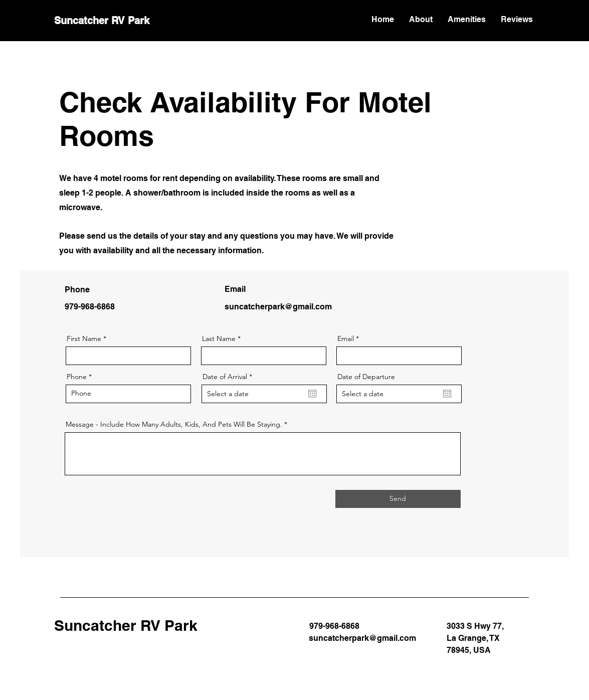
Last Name (219, 338)
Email (346, 338)
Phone (77, 377)
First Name (84, 338)
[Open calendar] (312, 394)
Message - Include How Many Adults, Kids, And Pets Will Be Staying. (174, 424)
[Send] (398, 499)
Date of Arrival (229, 377)
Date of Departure (366, 377)
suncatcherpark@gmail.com (278, 307)
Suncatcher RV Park (102, 21)
